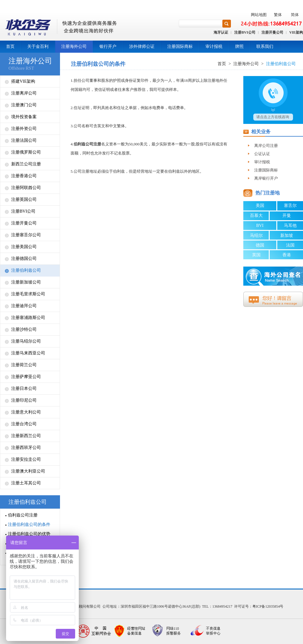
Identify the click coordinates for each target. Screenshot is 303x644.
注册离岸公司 (24, 93)
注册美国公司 (24, 247)
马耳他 (290, 226)
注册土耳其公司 (26, 483)
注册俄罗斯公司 (26, 152)
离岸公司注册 (266, 146)
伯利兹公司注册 (23, 515)
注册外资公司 (24, 129)
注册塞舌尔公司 (26, 235)
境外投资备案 (24, 117)
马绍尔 (256, 236)
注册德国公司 (24, 259)
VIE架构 (296, 32)
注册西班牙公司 (26, 448)
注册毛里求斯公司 (28, 294)
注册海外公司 (74, 46)
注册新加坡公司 (26, 282)
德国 (260, 245)
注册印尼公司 (24, 400)
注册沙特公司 (24, 329)
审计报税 (214, 46)
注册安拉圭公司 (26, 459)
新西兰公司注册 (26, 164)
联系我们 (265, 46)
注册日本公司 (24, 388)
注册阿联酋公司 (26, 188)
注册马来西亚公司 (28, 353)
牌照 (239, 46)
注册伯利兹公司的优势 (29, 534)
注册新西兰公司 (26, 436)
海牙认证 (221, 32)
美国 (260, 206)
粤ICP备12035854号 (268, 606)
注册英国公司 (24, 199)
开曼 (287, 216)
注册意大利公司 (26, 412)
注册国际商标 (180, 46)
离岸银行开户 (266, 178)
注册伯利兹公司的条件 (29, 524)
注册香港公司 (24, 176)
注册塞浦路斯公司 (28, 318)
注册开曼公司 (272, 32)
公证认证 (262, 154)
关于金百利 (38, 46)
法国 (290, 245)
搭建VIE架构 (23, 81)
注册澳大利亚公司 (28, 471)
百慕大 (256, 216)
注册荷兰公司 (24, 365)
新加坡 (287, 236)
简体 (295, 15)
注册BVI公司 (245, 32)
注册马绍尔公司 (26, 341)
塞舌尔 (290, 206)
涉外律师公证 (142, 46)
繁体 (278, 15)
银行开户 (108, 46)
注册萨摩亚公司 (26, 377)
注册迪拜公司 (24, 306)
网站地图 (259, 15)
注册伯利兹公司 (26, 270)
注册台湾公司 (24, 424)
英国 (256, 255)
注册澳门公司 (24, 105)
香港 (287, 255)
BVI (260, 226)
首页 (10, 46)
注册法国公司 (24, 140)
